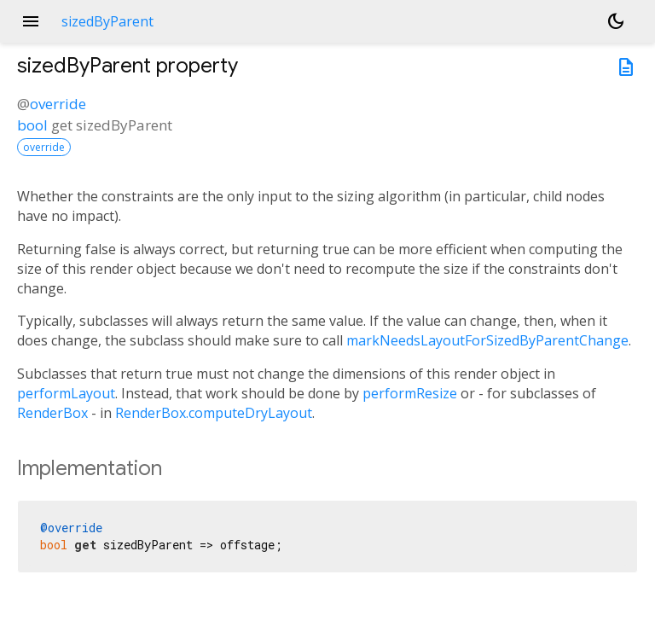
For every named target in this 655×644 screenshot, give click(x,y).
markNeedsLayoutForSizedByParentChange (487, 340)
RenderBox (52, 413)
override (58, 104)
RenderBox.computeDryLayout (214, 413)
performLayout (66, 393)
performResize (410, 393)
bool (32, 125)
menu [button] (31, 21)
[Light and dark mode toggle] (616, 21)
